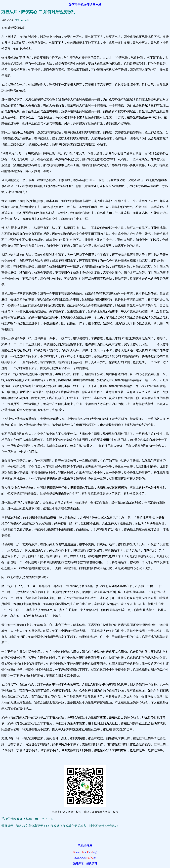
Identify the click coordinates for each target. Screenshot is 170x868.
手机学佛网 (85, 846)
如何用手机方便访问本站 (85, 5)
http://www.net (85, 858)
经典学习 (92, 863)
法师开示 (78, 863)
